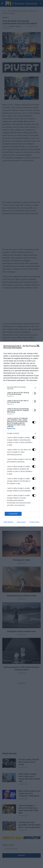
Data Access (21, 522)
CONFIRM (13, 514)
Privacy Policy (34, 522)
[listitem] (21, 388)
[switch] (34, 393)
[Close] (39, 346)
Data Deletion (9, 522)
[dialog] (21, 434)
